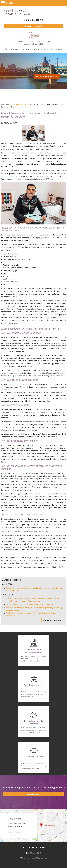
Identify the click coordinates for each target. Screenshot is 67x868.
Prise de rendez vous (47, 76)
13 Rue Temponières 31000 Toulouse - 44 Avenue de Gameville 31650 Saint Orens (34, 49)
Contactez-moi (34, 794)
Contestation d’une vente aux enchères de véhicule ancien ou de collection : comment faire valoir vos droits (34, 600)
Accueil (16, 104)
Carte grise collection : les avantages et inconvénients (31, 604)
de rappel (33, 26)
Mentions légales (33, 863)
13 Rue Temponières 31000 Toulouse (34, 858)
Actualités (25, 104)
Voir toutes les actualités (53, 620)
